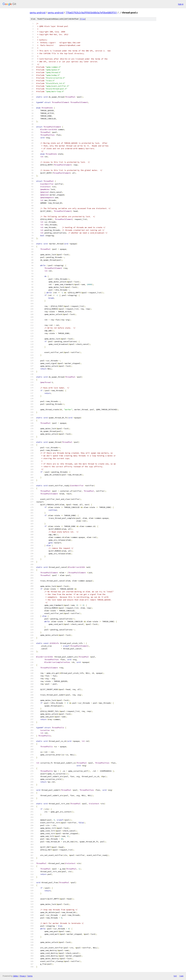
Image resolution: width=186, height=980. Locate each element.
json (181, 976)
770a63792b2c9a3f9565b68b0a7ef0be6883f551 (91, 13)
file (83, 19)
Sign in (181, 4)
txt (175, 976)
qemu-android (38, 13)
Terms (30, 976)
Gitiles (16, 976)
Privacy (23, 976)
